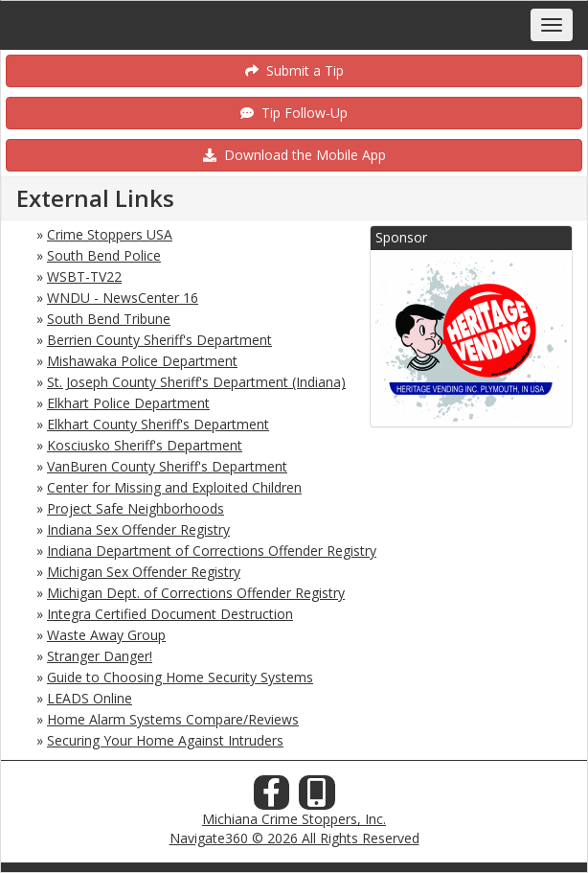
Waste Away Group (106, 635)
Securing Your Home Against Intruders (165, 740)
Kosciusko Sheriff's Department (145, 445)
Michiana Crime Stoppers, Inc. (294, 819)
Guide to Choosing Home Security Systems (180, 677)
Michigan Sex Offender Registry (144, 572)
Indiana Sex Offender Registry (138, 529)
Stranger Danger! (100, 656)
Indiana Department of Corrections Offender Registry (212, 551)
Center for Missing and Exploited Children (174, 487)
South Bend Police (104, 255)
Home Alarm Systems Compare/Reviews (173, 719)
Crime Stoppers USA (110, 234)
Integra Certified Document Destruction (170, 614)
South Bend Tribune (109, 319)
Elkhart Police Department (128, 403)
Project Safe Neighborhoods (136, 508)
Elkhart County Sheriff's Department (158, 424)
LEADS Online (90, 698)
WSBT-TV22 (84, 276)
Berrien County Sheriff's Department (159, 340)
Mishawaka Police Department (142, 361)
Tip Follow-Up (294, 113)
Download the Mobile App (294, 155)
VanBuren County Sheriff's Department (167, 466)
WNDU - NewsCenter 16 (123, 298)
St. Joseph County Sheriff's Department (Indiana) (196, 382)
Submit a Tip (294, 70)
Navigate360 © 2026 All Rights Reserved (294, 838)
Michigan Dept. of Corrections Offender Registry (196, 593)
